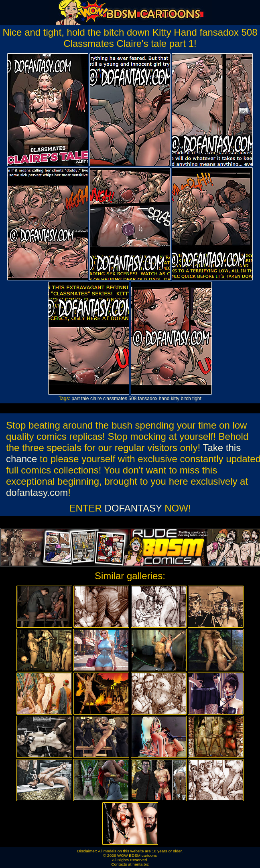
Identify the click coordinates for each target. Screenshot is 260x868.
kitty (175, 399)
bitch (186, 399)
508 (132, 399)
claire (96, 399)
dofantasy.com (37, 492)
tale (85, 399)
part (76, 399)
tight (197, 399)
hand (164, 399)
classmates (115, 399)
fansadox (148, 399)
